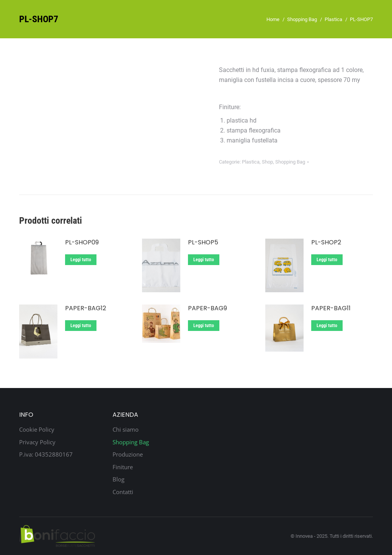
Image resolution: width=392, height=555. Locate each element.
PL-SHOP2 (326, 243)
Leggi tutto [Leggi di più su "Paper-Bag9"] (204, 326)
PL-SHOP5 (203, 243)
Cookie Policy (37, 430)
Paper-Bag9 (207, 309)
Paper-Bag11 (331, 309)
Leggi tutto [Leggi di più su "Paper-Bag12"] (81, 326)
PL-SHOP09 (82, 243)
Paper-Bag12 (86, 309)
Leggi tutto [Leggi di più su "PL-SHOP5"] (204, 260)
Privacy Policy (37, 442)
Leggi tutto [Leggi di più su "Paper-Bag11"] (327, 326)
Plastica (251, 162)
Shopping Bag (290, 162)
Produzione (128, 454)
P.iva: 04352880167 (46, 454)
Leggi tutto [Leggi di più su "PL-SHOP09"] (81, 260)
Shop (267, 162)
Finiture (123, 467)
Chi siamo (126, 430)
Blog (118, 479)
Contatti (123, 492)
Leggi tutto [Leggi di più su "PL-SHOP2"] (327, 260)
